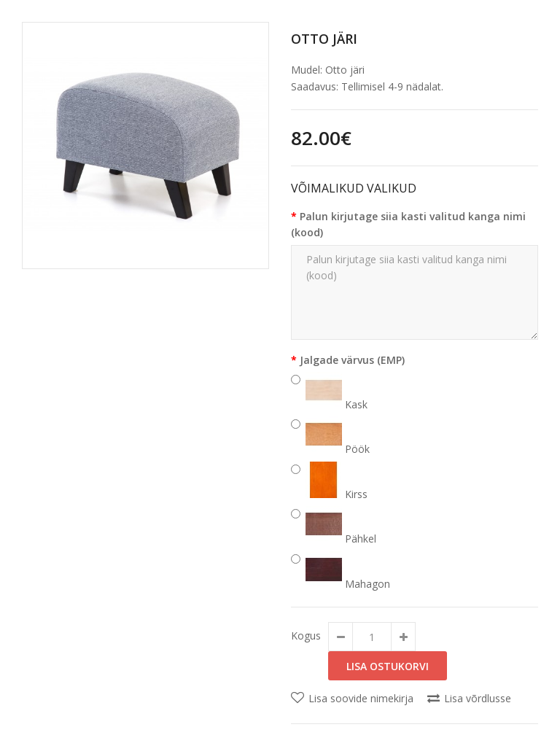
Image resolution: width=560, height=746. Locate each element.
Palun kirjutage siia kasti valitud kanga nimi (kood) (408, 224)
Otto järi (324, 39)
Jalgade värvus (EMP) (352, 360)
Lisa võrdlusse (478, 698)
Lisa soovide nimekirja (361, 698)
